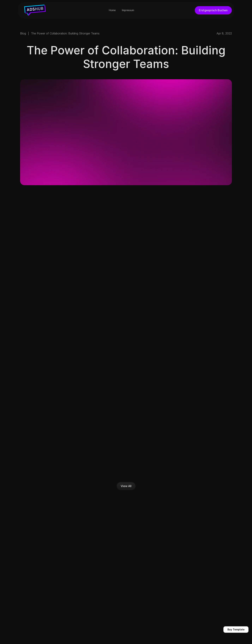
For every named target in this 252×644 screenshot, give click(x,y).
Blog (23, 33)
